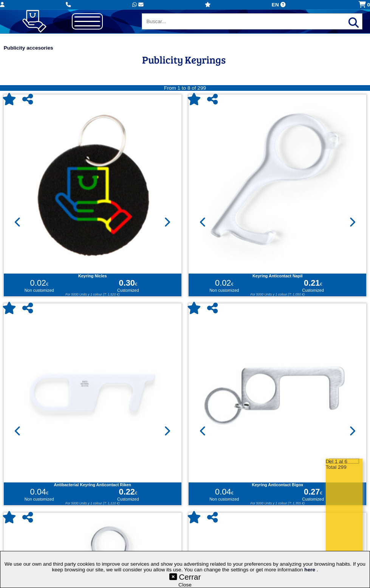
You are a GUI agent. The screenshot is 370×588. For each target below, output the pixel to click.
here (310, 570)
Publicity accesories (29, 48)
